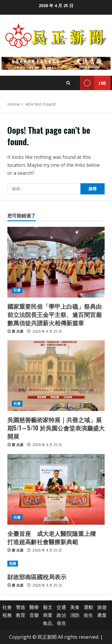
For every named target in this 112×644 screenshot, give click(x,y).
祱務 (13, 563)
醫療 (34, 607)
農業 (102, 615)
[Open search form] (68, 83)
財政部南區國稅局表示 (37, 577)
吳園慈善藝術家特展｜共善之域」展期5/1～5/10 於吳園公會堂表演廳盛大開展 (56, 428)
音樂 (34, 615)
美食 (75, 607)
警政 (21, 607)
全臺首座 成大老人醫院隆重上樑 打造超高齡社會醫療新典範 (55, 537)
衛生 (88, 615)
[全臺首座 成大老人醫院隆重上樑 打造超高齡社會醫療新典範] (56, 489)
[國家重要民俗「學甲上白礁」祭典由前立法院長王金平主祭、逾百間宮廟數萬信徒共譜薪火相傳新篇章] (56, 262)
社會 (17, 290)
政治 (61, 615)
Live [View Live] (93, 83)
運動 (88, 607)
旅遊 (102, 607)
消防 (75, 615)
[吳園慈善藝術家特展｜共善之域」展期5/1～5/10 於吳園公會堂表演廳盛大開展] (56, 376)
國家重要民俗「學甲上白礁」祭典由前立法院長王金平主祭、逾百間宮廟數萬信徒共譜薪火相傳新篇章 (55, 314)
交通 (61, 607)
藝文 (48, 607)
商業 (48, 615)
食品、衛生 (55, 623)
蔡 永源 (18, 331)
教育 (21, 615)
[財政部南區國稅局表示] (56, 564)
